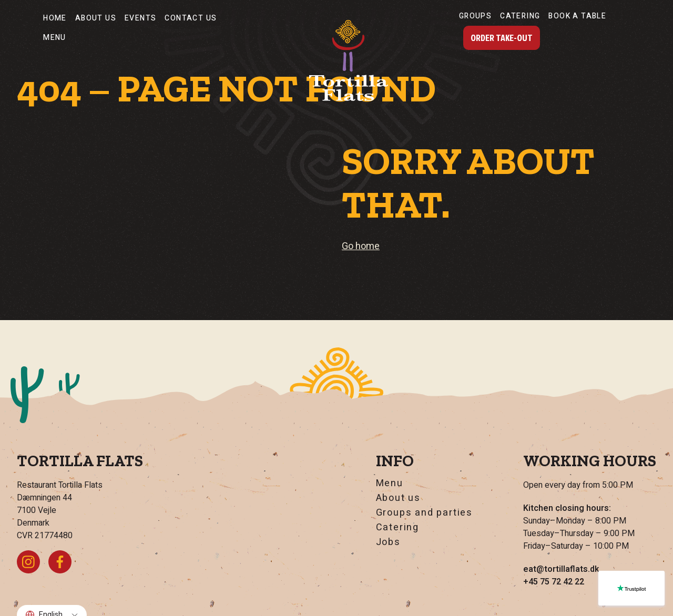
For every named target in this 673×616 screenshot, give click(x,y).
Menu (55, 38)
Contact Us (191, 18)
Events (140, 18)
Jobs (388, 542)
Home (55, 18)
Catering (520, 16)
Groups (475, 16)
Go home (361, 246)
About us (96, 18)
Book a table (577, 16)
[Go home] (349, 60)
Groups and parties (424, 513)
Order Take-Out (502, 38)
